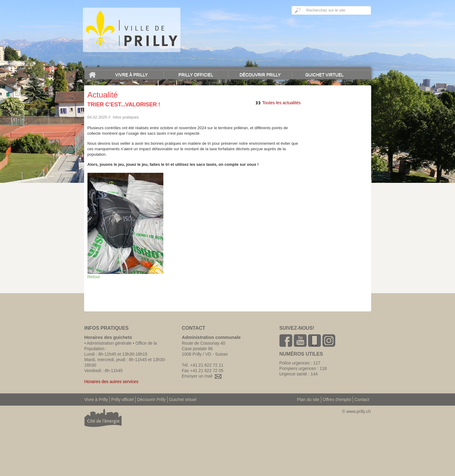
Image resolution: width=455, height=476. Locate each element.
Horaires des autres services (111, 382)
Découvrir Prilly (260, 75)
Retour (94, 277)
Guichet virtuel (325, 75)
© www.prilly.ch (356, 411)
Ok (298, 10)
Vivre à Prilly (131, 75)
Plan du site (308, 400)
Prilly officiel (196, 75)
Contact (362, 400)
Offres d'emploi (337, 400)
